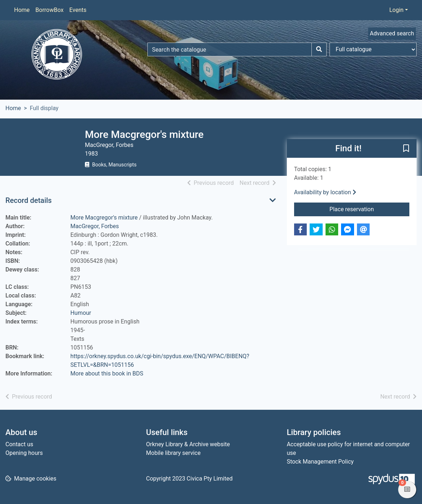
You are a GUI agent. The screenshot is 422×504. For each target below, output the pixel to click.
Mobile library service (173, 453)
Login (396, 10)
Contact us (19, 444)
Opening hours (24, 453)
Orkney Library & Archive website (188, 444)
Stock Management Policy (320, 462)
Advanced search (392, 33)
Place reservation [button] (369, 209)
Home (22, 10)
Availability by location (325, 192)
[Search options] (373, 49)
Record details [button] (29, 200)
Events (78, 10)
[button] (406, 149)
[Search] (319, 49)
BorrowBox (49, 10)
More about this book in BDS (107, 373)
